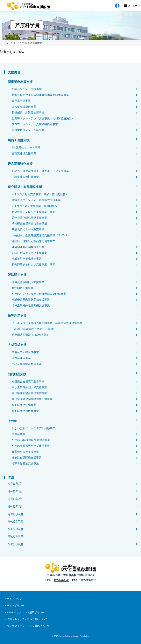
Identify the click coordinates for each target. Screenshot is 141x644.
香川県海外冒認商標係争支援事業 (32, 399)
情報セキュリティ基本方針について (27, 619)
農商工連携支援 (19, 140)
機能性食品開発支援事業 (27, 458)
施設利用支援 (17, 316)
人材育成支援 (17, 345)
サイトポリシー (16, 605)
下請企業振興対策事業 (25, 177)
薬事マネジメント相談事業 (28, 130)
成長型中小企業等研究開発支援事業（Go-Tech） (41, 235)
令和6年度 (15, 484)
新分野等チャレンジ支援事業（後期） (35, 212)
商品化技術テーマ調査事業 (28, 229)
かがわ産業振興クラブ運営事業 (31, 446)
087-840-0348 (61, 580)
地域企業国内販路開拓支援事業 (31, 300)
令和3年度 (15, 499)
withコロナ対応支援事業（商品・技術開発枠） (40, 194)
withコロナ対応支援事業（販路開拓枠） (36, 206)
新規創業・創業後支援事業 (28, 113)
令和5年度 (15, 491)
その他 (12, 421)
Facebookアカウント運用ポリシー (26, 612)
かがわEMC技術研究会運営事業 (31, 440)
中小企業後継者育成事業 (27, 364)
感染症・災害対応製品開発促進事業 (33, 241)
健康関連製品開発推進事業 (28, 247)
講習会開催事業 (21, 358)
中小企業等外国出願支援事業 (29, 387)
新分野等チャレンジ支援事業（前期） (35, 265)
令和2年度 (15, 507)
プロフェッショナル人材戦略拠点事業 (35, 124)
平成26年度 (16, 544)
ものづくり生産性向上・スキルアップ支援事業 (40, 171)
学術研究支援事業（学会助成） (31, 224)
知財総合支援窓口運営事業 (28, 382)
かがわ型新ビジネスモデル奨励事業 (33, 428)
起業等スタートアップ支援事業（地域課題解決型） (43, 118)
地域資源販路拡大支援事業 (28, 282)
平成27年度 (16, 537)
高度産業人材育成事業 (25, 352)
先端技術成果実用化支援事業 (29, 253)
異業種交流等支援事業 (25, 452)
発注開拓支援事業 (23, 288)
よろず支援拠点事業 (24, 107)
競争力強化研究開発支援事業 (29, 218)
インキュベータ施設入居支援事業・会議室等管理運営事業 (47, 323)
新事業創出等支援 (20, 82)
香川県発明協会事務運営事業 (29, 393)
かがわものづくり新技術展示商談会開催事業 (39, 294)
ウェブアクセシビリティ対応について (28, 626)
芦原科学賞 (18, 434)
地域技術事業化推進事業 (27, 259)
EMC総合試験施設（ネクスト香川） (34, 329)
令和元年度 (16, 514)
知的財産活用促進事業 (25, 411)
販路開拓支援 (17, 275)
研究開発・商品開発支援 (25, 187)
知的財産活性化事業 (24, 405)
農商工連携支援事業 (24, 154)
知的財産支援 (17, 374)
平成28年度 (16, 529)
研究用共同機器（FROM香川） (31, 335)
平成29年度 (16, 521)
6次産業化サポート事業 (26, 148)
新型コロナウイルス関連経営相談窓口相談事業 (40, 95)
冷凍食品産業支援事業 (25, 463)
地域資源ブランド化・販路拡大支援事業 (36, 200)
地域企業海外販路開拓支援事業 (31, 306)
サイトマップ (14, 599)
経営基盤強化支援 (20, 164)
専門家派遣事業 (21, 101)
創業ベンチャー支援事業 (27, 89)
